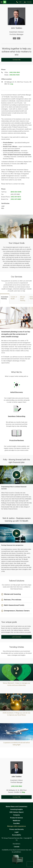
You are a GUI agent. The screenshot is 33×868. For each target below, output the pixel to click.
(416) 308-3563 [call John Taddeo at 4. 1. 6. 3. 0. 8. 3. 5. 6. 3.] (17, 786)
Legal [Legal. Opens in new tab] (16, 832)
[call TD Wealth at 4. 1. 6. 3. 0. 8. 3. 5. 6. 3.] (20, 2)
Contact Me (17, 60)
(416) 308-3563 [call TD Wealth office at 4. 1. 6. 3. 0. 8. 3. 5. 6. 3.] (15, 72)
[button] (16, 475)
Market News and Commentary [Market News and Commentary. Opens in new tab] (17, 807)
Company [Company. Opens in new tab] (17, 815)
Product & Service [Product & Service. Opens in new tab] (16, 818)
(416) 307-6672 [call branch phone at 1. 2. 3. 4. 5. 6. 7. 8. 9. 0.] (16, 197)
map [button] (12, 84)
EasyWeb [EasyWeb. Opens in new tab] (16, 823)
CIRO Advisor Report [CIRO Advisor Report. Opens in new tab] (16, 812)
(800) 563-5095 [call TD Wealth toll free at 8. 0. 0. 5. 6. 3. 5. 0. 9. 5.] (16, 192)
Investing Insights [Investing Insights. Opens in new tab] (17, 809)
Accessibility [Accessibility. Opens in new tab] (16, 835)
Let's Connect (17, 637)
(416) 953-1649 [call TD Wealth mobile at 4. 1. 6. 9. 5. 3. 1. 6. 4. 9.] (14, 75)
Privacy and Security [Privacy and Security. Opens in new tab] (17, 829)
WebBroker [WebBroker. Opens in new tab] (17, 821)
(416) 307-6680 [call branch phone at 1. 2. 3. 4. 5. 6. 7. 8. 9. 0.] (16, 199)
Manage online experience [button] (17, 826)
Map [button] (24, 792)
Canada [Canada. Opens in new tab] (17, 847)
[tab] (5, 299)
